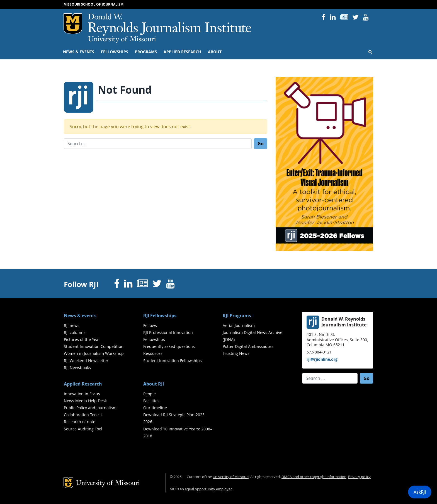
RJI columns (75, 332)
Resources (153, 353)
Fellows (150, 325)
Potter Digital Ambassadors (248, 346)
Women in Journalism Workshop (94, 353)
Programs (146, 52)
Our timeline (155, 408)
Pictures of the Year (82, 339)
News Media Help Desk (85, 401)
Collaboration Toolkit (83, 415)
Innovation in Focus (82, 394)
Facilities (151, 401)
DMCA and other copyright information (314, 477)
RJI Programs (237, 316)
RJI (170, 25)
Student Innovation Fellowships (173, 361)
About (215, 52)
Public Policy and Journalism (90, 408)
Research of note (80, 422)
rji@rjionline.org (322, 359)
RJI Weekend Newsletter (86, 361)
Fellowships (115, 52)
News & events (79, 52)
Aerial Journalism (239, 325)
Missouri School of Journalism (94, 4)
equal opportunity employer (208, 489)
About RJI (154, 384)
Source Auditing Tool (83, 429)
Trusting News (236, 353)
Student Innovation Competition (94, 346)
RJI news (72, 325)
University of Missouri (122, 40)
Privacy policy (359, 477)
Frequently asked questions (169, 346)
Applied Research (182, 52)
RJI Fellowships (160, 316)
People (150, 394)
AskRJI (420, 492)
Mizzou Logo (73, 24)
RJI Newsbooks (77, 368)
